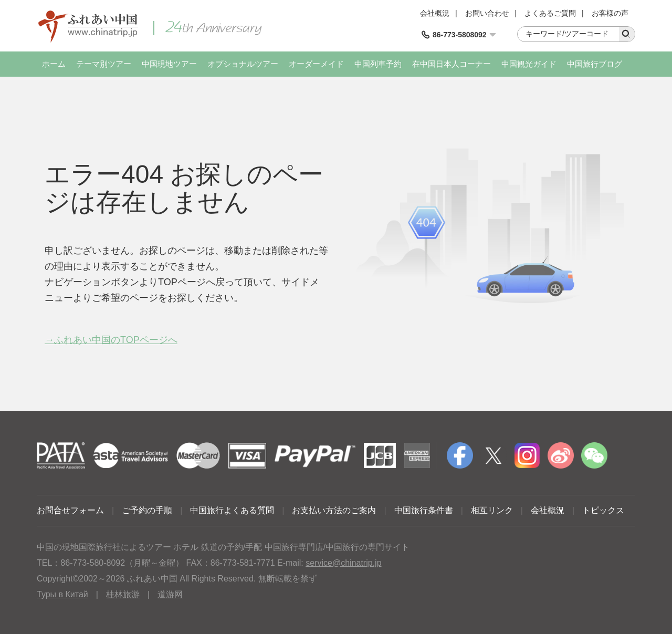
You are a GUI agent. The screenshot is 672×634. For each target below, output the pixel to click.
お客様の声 (610, 13)
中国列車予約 (378, 64)
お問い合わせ (487, 13)
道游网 (170, 594)
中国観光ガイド (529, 64)
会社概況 (435, 13)
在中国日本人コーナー (451, 64)
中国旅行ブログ (595, 64)
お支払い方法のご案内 (334, 510)
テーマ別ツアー (104, 64)
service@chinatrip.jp (343, 563)
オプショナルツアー (243, 64)
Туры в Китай (62, 594)
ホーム (54, 64)
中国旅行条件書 (424, 510)
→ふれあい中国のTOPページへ (111, 340)
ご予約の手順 (147, 510)
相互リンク (492, 510)
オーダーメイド (316, 64)
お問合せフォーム (70, 510)
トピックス (603, 510)
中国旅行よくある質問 (232, 510)
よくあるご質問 (550, 13)
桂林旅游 (123, 594)
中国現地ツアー (169, 64)
